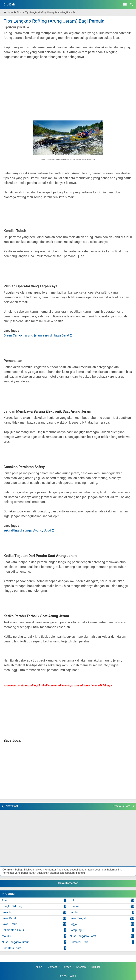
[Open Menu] (125, 4)
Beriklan (96, 967)
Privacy (67, 967)
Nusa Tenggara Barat (83, 936)
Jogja (73, 924)
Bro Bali (9, 4)
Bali (72, 900)
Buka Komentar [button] (68, 883)
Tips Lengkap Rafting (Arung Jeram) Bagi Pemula (54, 21)
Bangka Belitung (12, 906)
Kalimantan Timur (13, 930)
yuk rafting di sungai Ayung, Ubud (27, 530)
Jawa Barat (9, 918)
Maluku (6, 936)
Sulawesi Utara (79, 942)
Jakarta (7, 912)
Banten (74, 906)
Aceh (5, 900)
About (39, 967)
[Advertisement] (68, 87)
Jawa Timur (9, 924)
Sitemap (81, 967)
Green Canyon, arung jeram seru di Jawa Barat (36, 335)
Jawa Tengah (78, 918)
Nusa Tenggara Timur (15, 942)
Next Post (12, 806)
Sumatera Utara (12, 948)
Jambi (74, 912)
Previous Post (122, 806)
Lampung (76, 930)
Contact (52, 967)
